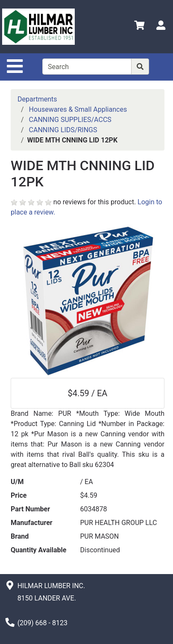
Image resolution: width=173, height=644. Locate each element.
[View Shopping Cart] (139, 27)
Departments (37, 99)
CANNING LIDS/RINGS (63, 130)
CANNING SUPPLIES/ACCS (70, 120)
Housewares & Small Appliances (78, 109)
